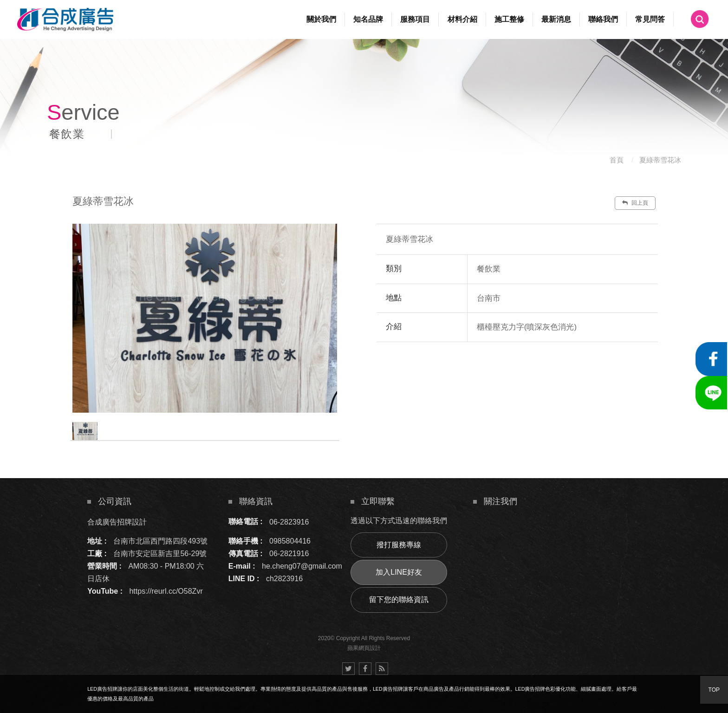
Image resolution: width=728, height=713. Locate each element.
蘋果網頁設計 (364, 648)
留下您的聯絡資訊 (399, 600)
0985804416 (290, 541)
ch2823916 (284, 579)
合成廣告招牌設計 (117, 522)
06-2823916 (289, 522)
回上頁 (635, 203)
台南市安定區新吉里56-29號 (160, 554)
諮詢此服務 (573, 370)
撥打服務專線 (399, 545)
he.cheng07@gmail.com (302, 566)
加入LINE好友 (399, 572)
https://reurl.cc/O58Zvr (166, 591)
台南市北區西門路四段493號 (160, 541)
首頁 (617, 160)
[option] (205, 318)
